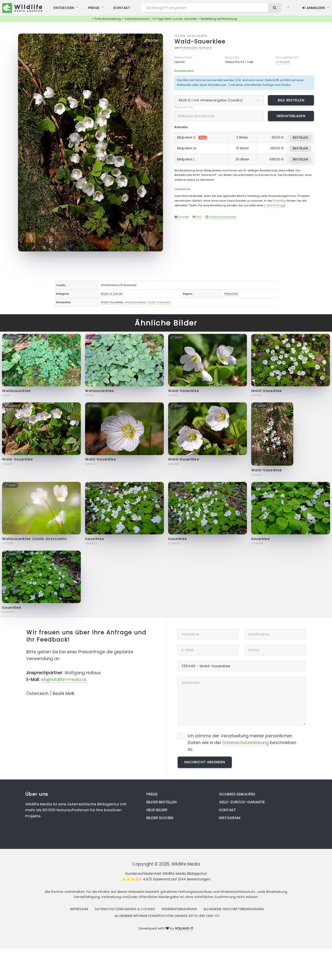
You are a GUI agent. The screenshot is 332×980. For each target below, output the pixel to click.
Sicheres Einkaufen (221, 217)
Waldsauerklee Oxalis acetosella (34, 539)
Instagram (230, 818)
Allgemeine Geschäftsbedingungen (234, 909)
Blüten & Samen (112, 294)
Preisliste (280, 201)
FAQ (197, 217)
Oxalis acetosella (191, 36)
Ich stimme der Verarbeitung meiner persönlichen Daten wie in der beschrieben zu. (242, 743)
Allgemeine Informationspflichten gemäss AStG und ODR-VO (167, 916)
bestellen (300, 138)
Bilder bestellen (161, 802)
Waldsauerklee (135, 302)
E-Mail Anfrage (275, 205)
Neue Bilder (157, 810)
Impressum (79, 909)
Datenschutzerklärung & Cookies (125, 909)
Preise (152, 794)
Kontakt (182, 217)
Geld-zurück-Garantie (242, 802)
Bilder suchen (160, 818)
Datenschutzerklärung (246, 743)
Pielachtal (231, 294)
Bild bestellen (291, 100)
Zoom (151, 40)
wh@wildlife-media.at (64, 680)
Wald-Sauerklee (200, 42)
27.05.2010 (283, 62)
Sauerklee (95, 539)
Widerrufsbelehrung (179, 909)
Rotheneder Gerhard (196, 48)
